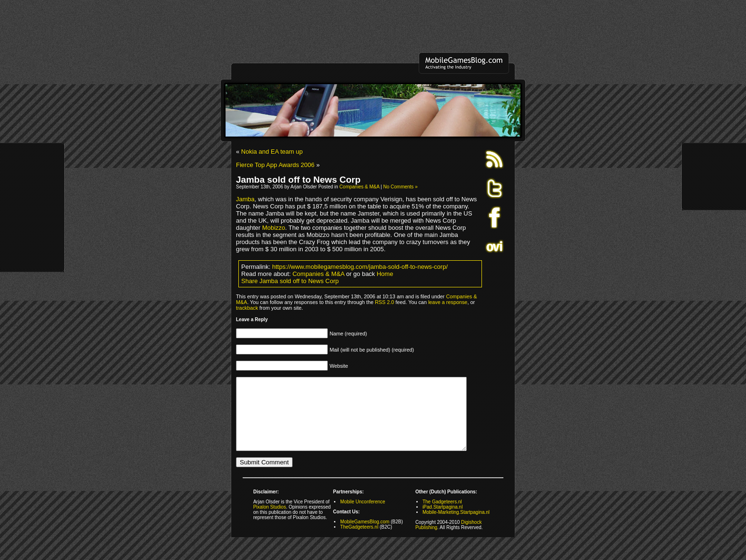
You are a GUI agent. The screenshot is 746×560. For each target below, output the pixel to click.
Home (385, 274)
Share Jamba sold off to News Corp (290, 281)
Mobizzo (274, 228)
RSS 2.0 (384, 302)
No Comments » (400, 187)
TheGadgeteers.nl (359, 541)
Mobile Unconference (363, 516)
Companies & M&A (359, 187)
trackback (247, 308)
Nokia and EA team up (272, 152)
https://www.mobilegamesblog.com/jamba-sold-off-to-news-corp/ (360, 267)
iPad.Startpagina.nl (443, 521)
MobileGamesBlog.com (365, 536)
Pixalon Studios (270, 521)
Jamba (245, 199)
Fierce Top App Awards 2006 (275, 165)
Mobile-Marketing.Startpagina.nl (456, 526)
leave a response (448, 302)
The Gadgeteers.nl (442, 516)
